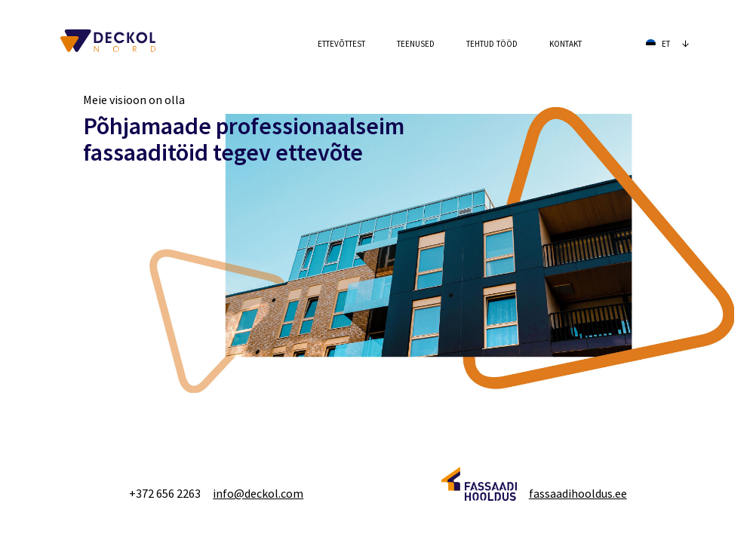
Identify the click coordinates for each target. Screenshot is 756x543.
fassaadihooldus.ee (578, 493)
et (668, 42)
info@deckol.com (258, 493)
